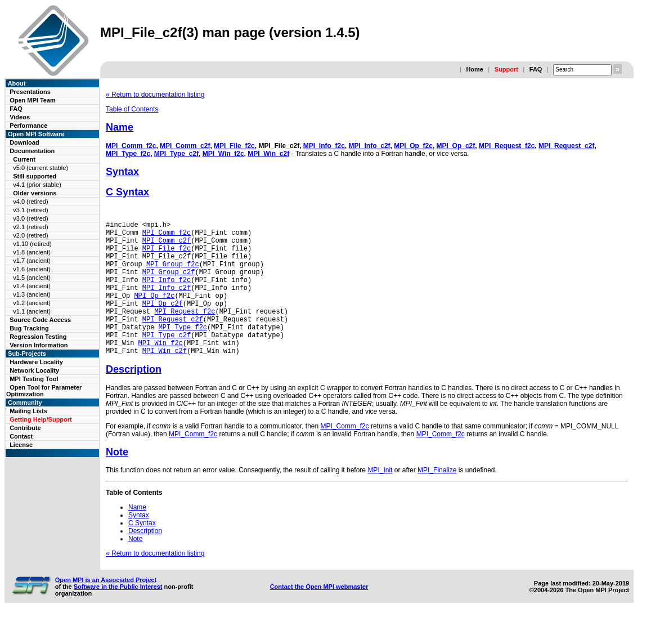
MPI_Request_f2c (507, 146)
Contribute (25, 428)
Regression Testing (38, 337)
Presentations (30, 92)
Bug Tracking (29, 328)
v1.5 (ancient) (32, 278)
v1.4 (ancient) (32, 286)
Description (134, 398)
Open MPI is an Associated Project (106, 609)
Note (117, 481)
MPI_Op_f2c (413, 146)
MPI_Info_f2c (324, 146)
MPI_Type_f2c (128, 154)
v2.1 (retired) (30, 227)
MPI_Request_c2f (566, 146)
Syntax (122, 172)
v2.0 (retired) (30, 235)
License (21, 445)
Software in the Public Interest (118, 615)
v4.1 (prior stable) (37, 185)
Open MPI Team (33, 100)
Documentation (32, 151)
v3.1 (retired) (30, 210)
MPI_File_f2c (234, 146)
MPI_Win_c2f (268, 154)
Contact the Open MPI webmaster (319, 615)
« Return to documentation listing (155, 95)
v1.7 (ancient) (32, 261)
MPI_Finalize (437, 499)
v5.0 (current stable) (41, 168)
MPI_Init (380, 499)
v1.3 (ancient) (32, 294)
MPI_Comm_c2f (185, 146)
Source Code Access (40, 320)
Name (120, 127)
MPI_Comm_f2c (131, 146)
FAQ (536, 69)
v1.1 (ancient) (32, 311)
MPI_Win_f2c (223, 154)
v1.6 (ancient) (32, 269)
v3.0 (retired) (30, 218)
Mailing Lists (28, 411)
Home (475, 69)
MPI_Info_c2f (370, 146)
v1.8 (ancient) (32, 252)
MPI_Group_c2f (169, 283)
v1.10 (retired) (32, 244)
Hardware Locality (36, 362)
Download (24, 142)
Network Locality (34, 370)
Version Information (39, 345)
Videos (20, 117)
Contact (21, 436)
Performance (28, 126)
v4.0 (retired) (30, 202)
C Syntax (127, 192)
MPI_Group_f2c (173, 274)
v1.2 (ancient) (32, 303)
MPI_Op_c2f (456, 146)
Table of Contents (132, 109)
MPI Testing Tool (34, 379)
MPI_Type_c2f (176, 154)
